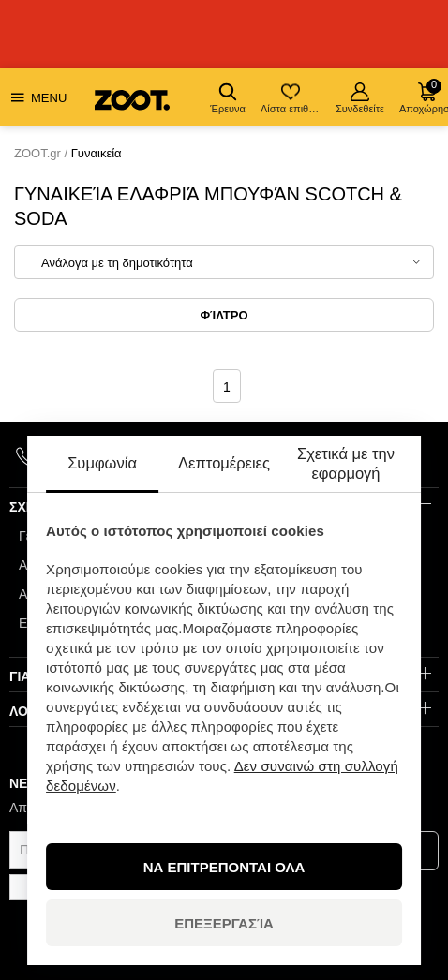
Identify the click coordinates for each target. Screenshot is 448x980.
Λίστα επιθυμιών (292, 98)
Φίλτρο (224, 315)
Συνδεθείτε (360, 98)
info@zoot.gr (233, 456)
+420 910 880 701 (94, 455)
